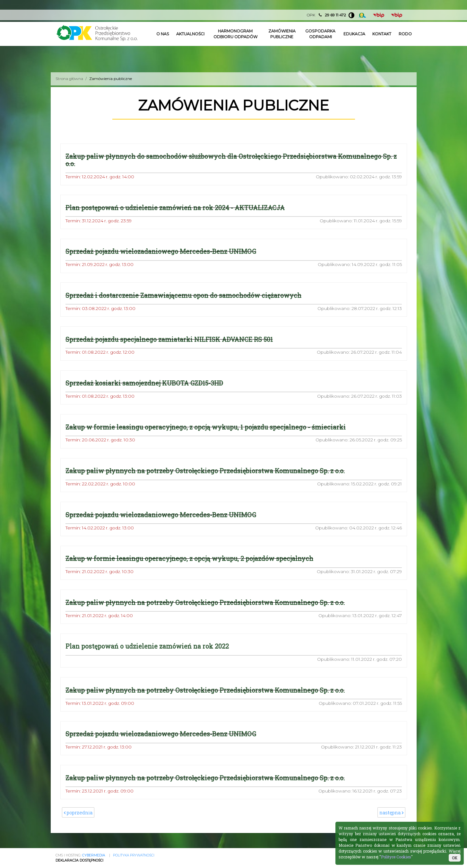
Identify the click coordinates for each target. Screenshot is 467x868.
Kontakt (382, 34)
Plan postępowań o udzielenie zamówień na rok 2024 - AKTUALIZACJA (175, 208)
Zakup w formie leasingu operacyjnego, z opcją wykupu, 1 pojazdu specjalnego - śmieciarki (206, 427)
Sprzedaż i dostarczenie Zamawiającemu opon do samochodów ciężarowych (183, 295)
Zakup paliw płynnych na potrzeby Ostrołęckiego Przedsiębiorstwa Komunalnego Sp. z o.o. (205, 471)
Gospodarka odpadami (320, 34)
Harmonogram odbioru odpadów (235, 34)
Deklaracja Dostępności (80, 860)
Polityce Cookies (396, 857)
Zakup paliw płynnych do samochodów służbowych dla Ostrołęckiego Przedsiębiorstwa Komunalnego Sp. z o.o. (231, 160)
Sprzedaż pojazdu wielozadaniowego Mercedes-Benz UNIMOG (161, 252)
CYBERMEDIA (94, 855)
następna (391, 813)
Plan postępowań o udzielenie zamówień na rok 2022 (147, 647)
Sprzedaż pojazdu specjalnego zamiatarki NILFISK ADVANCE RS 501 (169, 339)
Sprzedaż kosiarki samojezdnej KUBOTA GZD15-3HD (144, 383)
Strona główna (69, 79)
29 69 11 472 (335, 15)
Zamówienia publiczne (282, 34)
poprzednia (78, 813)
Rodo (405, 34)
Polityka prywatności (134, 855)
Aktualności (190, 34)
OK (455, 858)
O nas (163, 34)
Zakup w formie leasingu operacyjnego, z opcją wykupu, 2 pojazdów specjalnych (189, 559)
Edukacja (354, 34)
